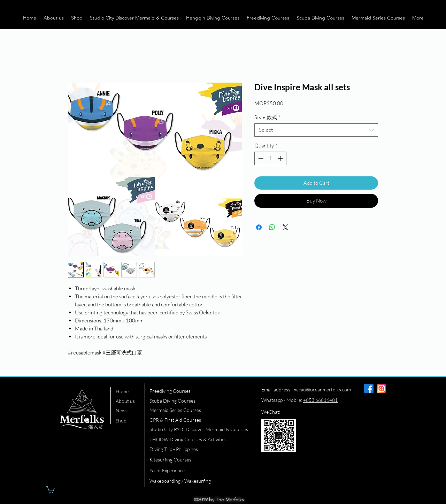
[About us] (130, 401)
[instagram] (381, 388)
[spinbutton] (271, 158)
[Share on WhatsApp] (272, 227)
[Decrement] (260, 158)
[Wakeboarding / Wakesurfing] (198, 481)
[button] (53, 18)
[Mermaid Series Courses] (198, 410)
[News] (130, 411)
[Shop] (130, 421)
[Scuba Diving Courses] (198, 401)
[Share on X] (285, 227)
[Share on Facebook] (259, 227)
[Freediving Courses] (198, 391)
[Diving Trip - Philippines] (198, 449)
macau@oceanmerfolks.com (322, 390)
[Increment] (281, 158)
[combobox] (316, 130)
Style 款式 (267, 117)
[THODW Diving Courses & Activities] (198, 440)
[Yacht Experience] (198, 471)
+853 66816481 (320, 400)
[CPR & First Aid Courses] (198, 420)
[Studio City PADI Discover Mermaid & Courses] (201, 429)
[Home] (130, 391)
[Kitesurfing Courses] (198, 460)
